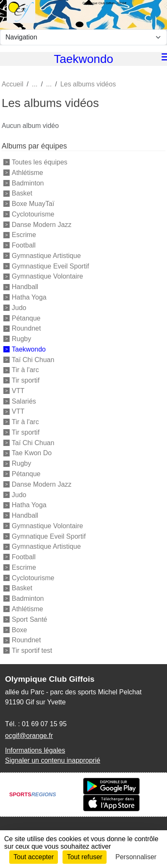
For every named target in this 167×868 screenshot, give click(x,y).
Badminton (28, 183)
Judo (19, 308)
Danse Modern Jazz (42, 224)
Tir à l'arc (25, 370)
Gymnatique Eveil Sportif (49, 536)
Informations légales (35, 750)
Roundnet (26, 328)
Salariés (24, 401)
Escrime (24, 235)
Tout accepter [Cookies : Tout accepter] (34, 857)
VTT (18, 391)
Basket (22, 193)
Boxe (19, 629)
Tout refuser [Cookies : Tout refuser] (84, 857)
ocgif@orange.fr (29, 736)
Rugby (21, 339)
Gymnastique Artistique (46, 256)
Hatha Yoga (29, 297)
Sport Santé (30, 619)
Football (24, 245)
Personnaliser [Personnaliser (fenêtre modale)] (136, 857)
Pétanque (26, 318)
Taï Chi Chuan (33, 359)
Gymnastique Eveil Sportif (50, 266)
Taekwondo (29, 349)
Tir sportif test (32, 650)
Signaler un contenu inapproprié (53, 760)
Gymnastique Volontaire (47, 276)
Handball (25, 287)
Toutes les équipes (40, 162)
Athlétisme (27, 173)
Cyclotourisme (33, 214)
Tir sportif (26, 380)
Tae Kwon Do (32, 453)
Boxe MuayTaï (33, 204)
